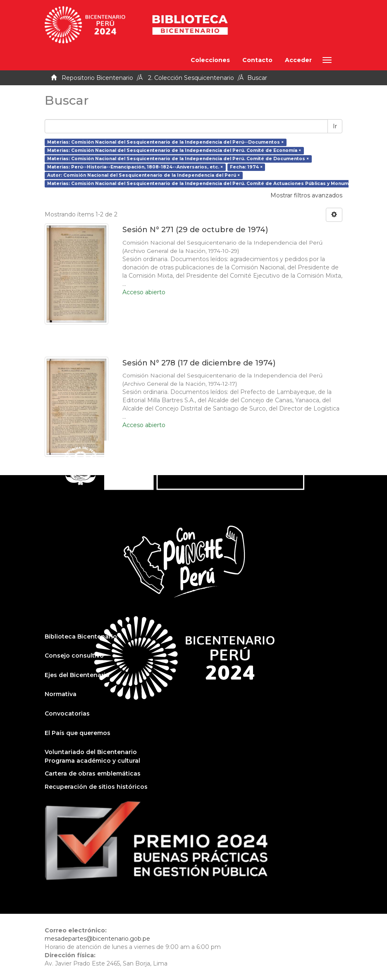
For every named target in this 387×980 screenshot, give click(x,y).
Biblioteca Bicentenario (81, 637)
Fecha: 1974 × (246, 167)
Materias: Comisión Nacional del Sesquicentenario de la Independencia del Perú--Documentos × (165, 142)
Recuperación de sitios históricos (96, 787)
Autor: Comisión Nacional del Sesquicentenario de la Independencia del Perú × (143, 175)
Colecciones (210, 60)
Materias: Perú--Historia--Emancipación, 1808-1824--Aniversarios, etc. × (135, 167)
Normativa (61, 694)
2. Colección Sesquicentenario (191, 78)
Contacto (257, 60)
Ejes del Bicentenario (77, 675)
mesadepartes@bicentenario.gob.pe (97, 939)
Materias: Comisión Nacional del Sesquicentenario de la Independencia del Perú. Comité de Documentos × (178, 159)
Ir (335, 126)
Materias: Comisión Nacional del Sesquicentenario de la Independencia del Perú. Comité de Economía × (174, 150)
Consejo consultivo (74, 656)
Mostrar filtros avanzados (306, 195)
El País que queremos (78, 733)
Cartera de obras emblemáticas (93, 773)
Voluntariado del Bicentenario (91, 752)
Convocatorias (67, 713)
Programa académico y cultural (92, 761)
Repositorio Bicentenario (97, 78)
